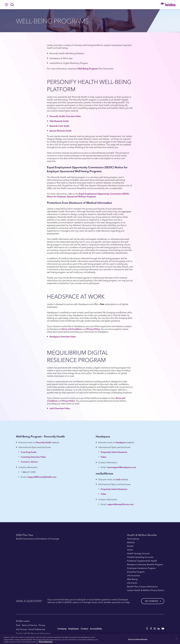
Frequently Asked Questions (114, 452)
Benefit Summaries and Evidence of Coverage (37, 539)
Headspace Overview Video (63, 336)
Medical (131, 542)
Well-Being (132, 579)
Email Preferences (37, 629)
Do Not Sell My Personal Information (33, 633)
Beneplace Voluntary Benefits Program (145, 565)
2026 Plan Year (25, 535)
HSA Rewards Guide (59, 121)
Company (62, 629)
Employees (74, 629)
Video (103, 457)
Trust (18, 625)
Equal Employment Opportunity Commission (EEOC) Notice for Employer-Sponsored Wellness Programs (88, 195)
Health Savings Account (138, 553)
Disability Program (136, 572)
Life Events (132, 583)
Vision (130, 550)
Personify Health (44, 442)
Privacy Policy (93, 329)
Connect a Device (29, 462)
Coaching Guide (29, 452)
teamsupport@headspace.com (122, 467)
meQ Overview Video (60, 408)
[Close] (176, 638)
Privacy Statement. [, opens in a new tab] (46, 642)
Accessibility (96, 629)
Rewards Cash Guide (59, 126)
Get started (151, 601)
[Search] (12, 5)
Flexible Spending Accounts (140, 557)
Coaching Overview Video (33, 457)
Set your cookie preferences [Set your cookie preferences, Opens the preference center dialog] (138, 639)
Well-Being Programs (88, 68)
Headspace (121, 442)
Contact (84, 629)
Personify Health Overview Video (65, 116)
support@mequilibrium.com (120, 504)
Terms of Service (29, 625)
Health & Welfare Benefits (142, 535)
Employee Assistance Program (141, 568)
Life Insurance (134, 576)
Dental (130, 546)
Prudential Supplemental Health (142, 561)
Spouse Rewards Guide (60, 131)
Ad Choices (21, 629)
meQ (118, 479)
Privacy (42, 625)
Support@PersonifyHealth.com (42, 477)
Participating (133, 539)
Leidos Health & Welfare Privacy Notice (146, 590)
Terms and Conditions (72, 329)
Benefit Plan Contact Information (142, 587)
